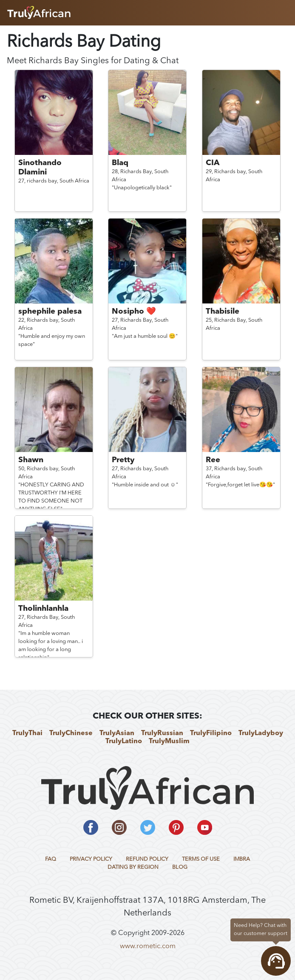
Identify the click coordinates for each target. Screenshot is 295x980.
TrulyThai (27, 733)
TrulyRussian (162, 733)
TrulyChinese (71, 733)
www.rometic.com (148, 946)
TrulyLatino (124, 741)
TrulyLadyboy (261, 733)
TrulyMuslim (169, 741)
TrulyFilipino (211, 733)
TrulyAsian (117, 733)
